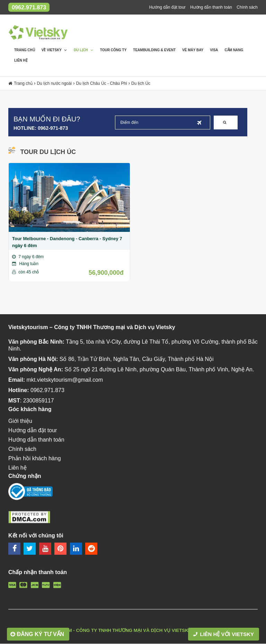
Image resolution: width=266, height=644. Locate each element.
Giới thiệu (20, 421)
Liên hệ (21, 61)
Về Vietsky (54, 51)
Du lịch (84, 51)
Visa (214, 50)
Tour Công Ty (113, 50)
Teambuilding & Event (154, 50)
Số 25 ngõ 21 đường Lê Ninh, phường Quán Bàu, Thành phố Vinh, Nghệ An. (159, 369)
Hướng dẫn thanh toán (211, 7)
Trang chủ (25, 50)
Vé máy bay (193, 50)
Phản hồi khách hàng (238, 18)
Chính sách (247, 7)
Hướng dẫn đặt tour (167, 7)
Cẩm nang (234, 50)
